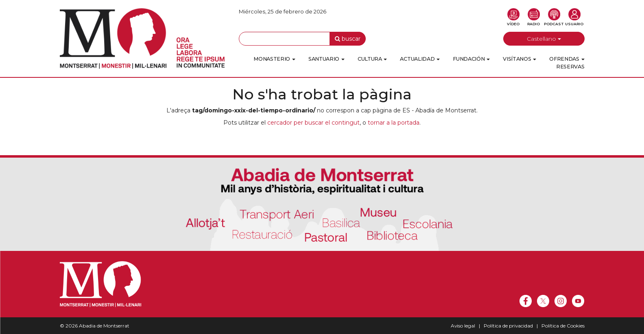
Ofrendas (567, 59)
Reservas (570, 67)
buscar (348, 39)
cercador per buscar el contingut (313, 123)
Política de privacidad (508, 326)
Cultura (372, 59)
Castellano (544, 39)
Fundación (471, 59)
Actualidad (420, 59)
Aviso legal (463, 326)
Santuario (326, 59)
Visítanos (520, 59)
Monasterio (274, 59)
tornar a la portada (394, 123)
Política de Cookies (563, 326)
